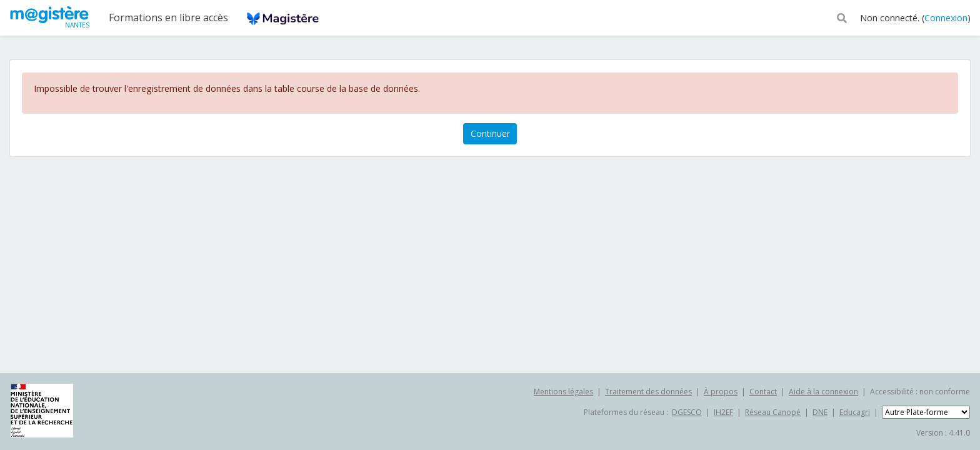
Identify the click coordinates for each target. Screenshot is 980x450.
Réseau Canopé (773, 412)
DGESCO (687, 412)
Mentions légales (563, 392)
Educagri (855, 412)
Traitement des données (648, 392)
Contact (763, 392)
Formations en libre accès (168, 17)
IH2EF (723, 412)
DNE (820, 412)
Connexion (946, 18)
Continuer (490, 133)
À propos (721, 392)
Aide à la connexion (823, 392)
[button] (842, 17)
